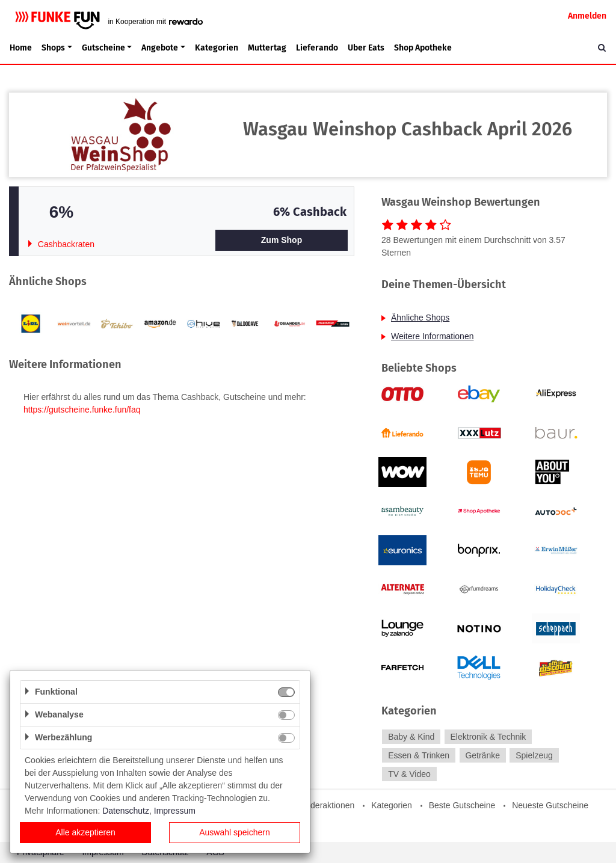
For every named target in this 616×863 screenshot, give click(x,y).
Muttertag (267, 48)
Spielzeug (534, 755)
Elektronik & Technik (488, 737)
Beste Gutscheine (462, 805)
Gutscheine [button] (103, 48)
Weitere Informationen (432, 336)
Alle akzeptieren (85, 832)
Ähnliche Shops (420, 318)
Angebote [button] (160, 48)
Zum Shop (282, 240)
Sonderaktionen (325, 805)
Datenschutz (126, 811)
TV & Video (409, 774)
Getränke (482, 755)
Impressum (175, 811)
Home (21, 48)
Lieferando (317, 48)
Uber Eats (366, 48)
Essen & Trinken (419, 755)
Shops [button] (53, 48)
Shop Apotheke (423, 48)
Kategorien (217, 48)
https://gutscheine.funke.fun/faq (82, 410)
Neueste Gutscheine (550, 805)
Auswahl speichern (235, 832)
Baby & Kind (411, 737)
